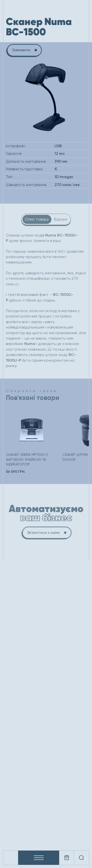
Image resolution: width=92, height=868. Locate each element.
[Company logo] (11, 858)
